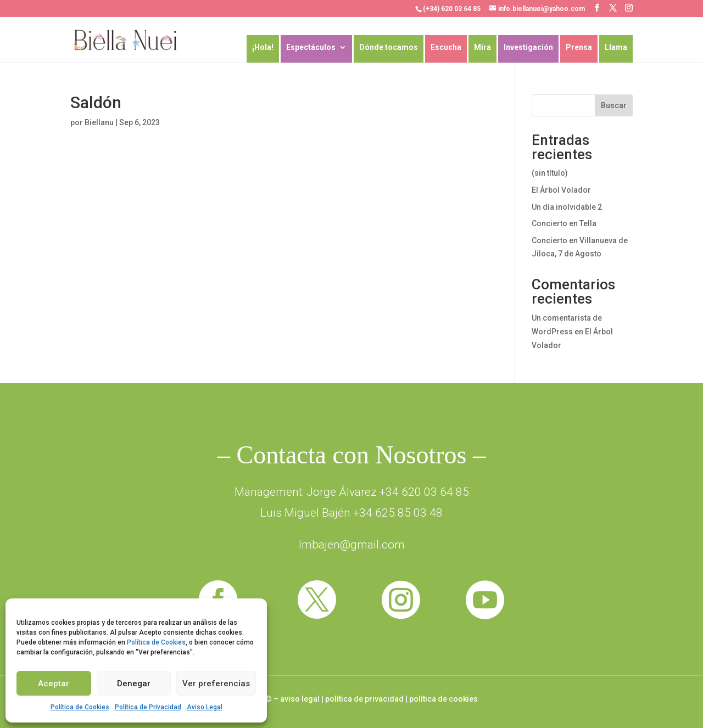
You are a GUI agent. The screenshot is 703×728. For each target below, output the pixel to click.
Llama (616, 47)
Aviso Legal (205, 707)
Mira (482, 47)
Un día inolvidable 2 (567, 207)
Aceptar (54, 684)
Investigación (528, 47)
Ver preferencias (216, 684)
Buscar (614, 105)
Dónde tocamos (389, 47)
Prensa (579, 47)
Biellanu (99, 122)
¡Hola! (263, 47)
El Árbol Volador (561, 190)
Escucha (446, 47)
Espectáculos (311, 47)
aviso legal (300, 699)
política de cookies (443, 699)
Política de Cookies (156, 642)
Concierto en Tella (564, 223)
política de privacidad (364, 699)
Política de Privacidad (148, 707)
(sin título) (550, 173)
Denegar (134, 684)
